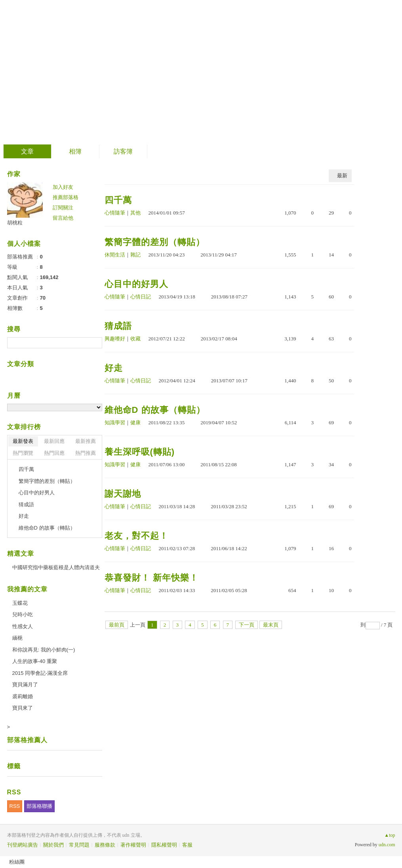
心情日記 (141, 297)
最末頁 (271, 625)
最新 (342, 176)
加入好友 (63, 187)
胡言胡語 (42, 69)
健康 (135, 423)
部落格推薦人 (27, 740)
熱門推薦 (86, 453)
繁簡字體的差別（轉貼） (155, 242)
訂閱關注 (63, 208)
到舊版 (91, 73)
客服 (187, 845)
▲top (390, 835)
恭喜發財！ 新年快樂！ (151, 578)
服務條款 (105, 845)
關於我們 (53, 845)
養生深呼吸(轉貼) (140, 452)
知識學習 (115, 423)
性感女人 (23, 626)
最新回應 (54, 441)
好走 (114, 368)
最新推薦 (86, 441)
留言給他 (63, 218)
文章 (27, 151)
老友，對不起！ (136, 536)
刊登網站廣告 (23, 845)
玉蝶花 (20, 603)
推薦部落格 (66, 197)
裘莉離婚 (23, 696)
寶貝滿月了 (25, 685)
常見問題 (79, 845)
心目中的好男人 (136, 284)
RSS (15, 806)
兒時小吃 (23, 614)
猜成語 (118, 326)
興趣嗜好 (115, 339)
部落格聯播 (39, 806)
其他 (135, 213)
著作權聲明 (133, 845)
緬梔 (17, 638)
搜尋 (95, 343)
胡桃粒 (15, 223)
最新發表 (23, 441)
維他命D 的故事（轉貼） (155, 410)
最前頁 (117, 625)
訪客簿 (123, 151)
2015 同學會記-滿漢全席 (40, 673)
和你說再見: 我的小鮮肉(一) (44, 650)
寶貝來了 (23, 708)
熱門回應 (54, 453)
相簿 (75, 151)
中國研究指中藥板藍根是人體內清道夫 (56, 567)
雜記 (135, 255)
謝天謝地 (123, 494)
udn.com (387, 845)
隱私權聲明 (164, 845)
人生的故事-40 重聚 (35, 661)
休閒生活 (115, 255)
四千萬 (118, 200)
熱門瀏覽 (23, 453)
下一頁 (247, 625)
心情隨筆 (115, 213)
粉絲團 (17, 862)
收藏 (135, 339)
